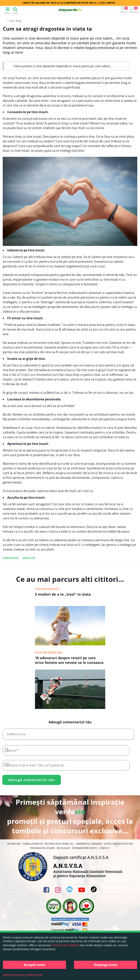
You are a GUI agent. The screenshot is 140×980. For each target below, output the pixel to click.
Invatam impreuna (49, 652)
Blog (18, 21)
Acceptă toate (34, 965)
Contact (104, 850)
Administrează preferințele (23, 975)
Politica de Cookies (65, 945)
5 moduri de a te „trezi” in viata (63, 594)
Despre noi (14, 845)
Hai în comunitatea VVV (118, 845)
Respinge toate (106, 965)
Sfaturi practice (47, 589)
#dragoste (11, 558)
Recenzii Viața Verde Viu (59, 845)
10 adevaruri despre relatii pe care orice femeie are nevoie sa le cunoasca (69, 660)
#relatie (29, 558)
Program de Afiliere (42, 850)
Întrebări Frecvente (85, 850)
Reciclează (64, 850)
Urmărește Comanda (89, 845)
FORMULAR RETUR (33, 845)
